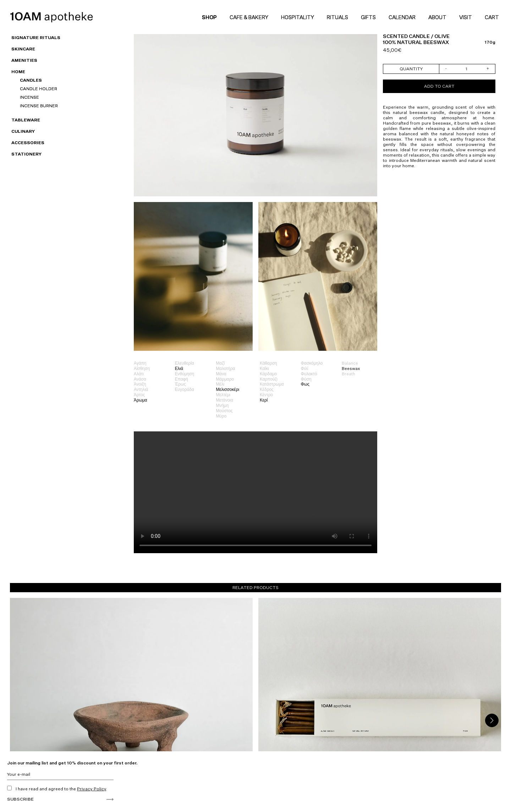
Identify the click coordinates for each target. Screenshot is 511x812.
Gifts (368, 17)
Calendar (402, 17)
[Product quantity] (467, 69)
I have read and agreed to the (57, 789)
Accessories (28, 143)
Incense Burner (39, 106)
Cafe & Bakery (249, 17)
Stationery (26, 154)
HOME (18, 72)
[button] (492, 720)
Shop (209, 17)
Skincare (23, 49)
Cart (493, 17)
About (437, 17)
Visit (466, 17)
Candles (31, 80)
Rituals (337, 17)
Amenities (24, 60)
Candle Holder (39, 89)
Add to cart (439, 86)
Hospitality (298, 17)
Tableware (26, 120)
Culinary (23, 131)
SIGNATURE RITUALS (36, 37)
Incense (29, 97)
